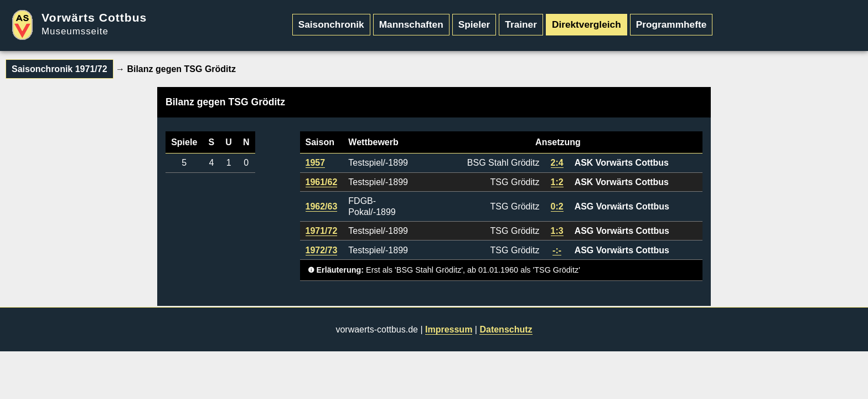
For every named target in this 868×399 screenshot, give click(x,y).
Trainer (521, 24)
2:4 (557, 163)
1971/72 (322, 231)
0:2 (557, 206)
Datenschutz (506, 329)
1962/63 (322, 206)
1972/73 (322, 250)
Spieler (474, 24)
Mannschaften (411, 24)
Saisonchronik (331, 24)
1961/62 (322, 182)
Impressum (449, 329)
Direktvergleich (587, 24)
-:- (557, 250)
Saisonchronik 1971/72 (60, 69)
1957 (316, 163)
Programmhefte (671, 24)
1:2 (557, 182)
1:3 (557, 231)
